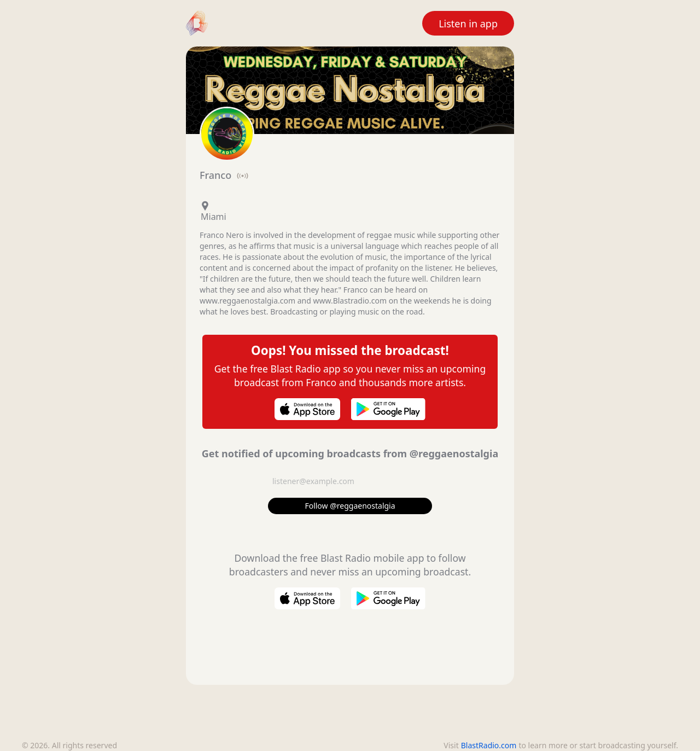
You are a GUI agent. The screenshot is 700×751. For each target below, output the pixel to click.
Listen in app (468, 24)
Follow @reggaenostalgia (350, 506)
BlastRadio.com (489, 745)
